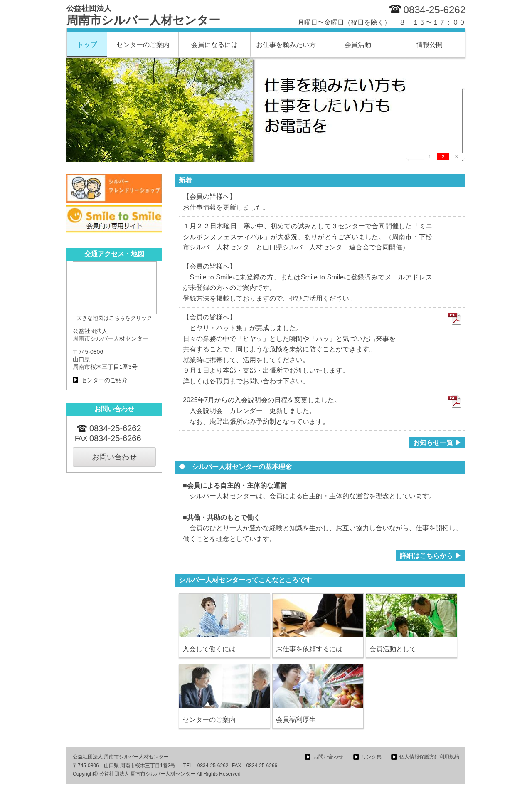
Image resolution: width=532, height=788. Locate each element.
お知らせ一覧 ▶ (437, 443)
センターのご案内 (143, 45)
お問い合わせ (114, 457)
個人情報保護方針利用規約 (429, 757)
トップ (87, 45)
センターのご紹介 (104, 380)
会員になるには (214, 45)
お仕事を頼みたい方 (286, 45)
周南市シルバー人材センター (143, 15)
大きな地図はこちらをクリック (114, 318)
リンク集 (372, 757)
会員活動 (358, 45)
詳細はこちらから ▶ (431, 556)
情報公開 (429, 45)
